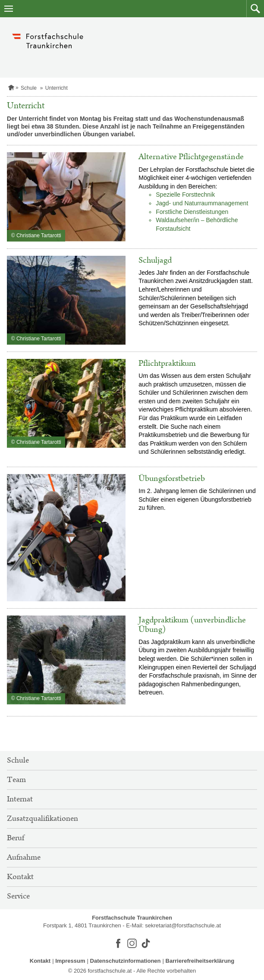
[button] (255, 9)
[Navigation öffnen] (9, 9)
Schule (29, 88)
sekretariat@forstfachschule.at (183, 925)
